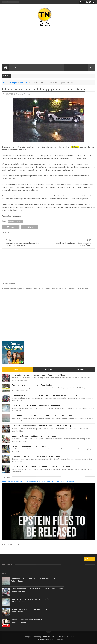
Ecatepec (14, 83)
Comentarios (80, 370)
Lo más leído (17, 370)
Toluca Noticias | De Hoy (52, 637)
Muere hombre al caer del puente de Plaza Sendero (32, 385)
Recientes (48, 370)
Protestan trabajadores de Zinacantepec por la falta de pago (36, 436)
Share (30, 227)
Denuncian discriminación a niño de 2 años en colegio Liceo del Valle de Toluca (43, 416)
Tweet (11, 227)
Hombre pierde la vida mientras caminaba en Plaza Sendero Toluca (38, 375)
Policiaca (23, 83)
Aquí (62, 640)
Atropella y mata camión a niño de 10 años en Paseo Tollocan (36, 456)
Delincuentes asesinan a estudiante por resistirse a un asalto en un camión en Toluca (46, 395)
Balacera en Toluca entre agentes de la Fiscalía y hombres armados (38, 405)
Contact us (89, 559)
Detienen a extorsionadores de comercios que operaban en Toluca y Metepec (42, 426)
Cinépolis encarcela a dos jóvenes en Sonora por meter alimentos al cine (41, 467)
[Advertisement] (27, 45)
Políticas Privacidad (45, 640)
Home (5, 83)
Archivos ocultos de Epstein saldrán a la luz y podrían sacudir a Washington (38, 482)
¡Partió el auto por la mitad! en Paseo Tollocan (30, 446)
